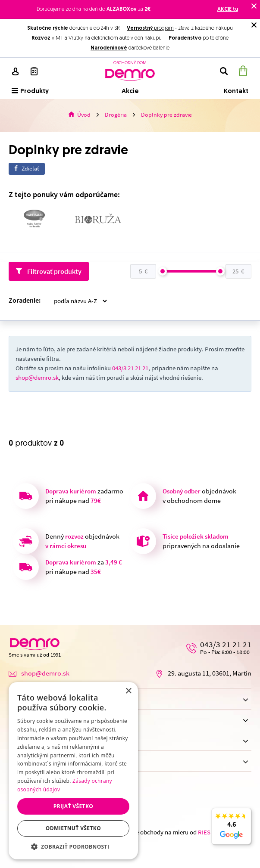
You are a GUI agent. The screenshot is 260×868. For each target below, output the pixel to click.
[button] (73, 846)
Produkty (30, 91)
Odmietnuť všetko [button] (73, 828)
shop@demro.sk (37, 378)
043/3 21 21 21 (130, 368)
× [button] (128, 691)
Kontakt (236, 91)
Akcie (130, 91)
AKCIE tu (228, 9)
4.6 (231, 831)
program (150, 28)
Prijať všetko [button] (74, 806)
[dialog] (73, 771)
